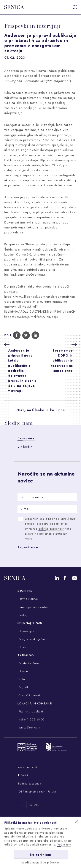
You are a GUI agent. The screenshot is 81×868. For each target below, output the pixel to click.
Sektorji (23, 615)
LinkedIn (25, 447)
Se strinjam (40, 854)
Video (22, 679)
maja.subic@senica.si (35, 270)
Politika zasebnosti (30, 784)
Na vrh (29, 805)
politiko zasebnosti (52, 529)
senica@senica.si (29, 727)
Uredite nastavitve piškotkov (40, 862)
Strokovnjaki (26, 631)
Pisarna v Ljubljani (30, 711)
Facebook (26, 438)
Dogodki (24, 687)
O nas (22, 647)
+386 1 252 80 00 (31, 719)
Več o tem (64, 845)
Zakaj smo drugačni (31, 639)
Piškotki (23, 775)
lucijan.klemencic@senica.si (25, 275)
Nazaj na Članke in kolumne (41, 410)
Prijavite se (28, 547)
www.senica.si (27, 767)
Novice (23, 671)
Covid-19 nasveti (29, 695)
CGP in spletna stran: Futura (37, 792)
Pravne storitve (28, 599)
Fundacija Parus (28, 663)
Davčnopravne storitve (33, 607)
